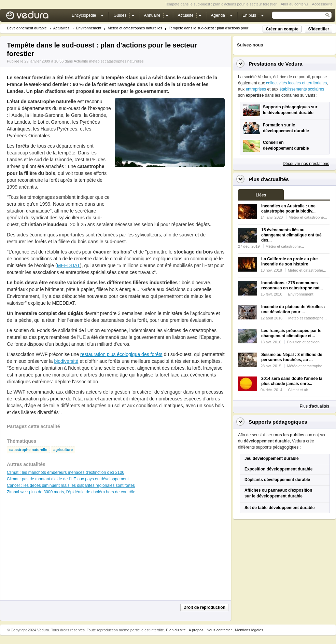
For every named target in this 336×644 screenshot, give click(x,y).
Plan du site (176, 630)
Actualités (61, 28)
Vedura (35, 17)
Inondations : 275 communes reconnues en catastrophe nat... (292, 285)
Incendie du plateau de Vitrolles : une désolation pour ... (293, 309)
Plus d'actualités (314, 406)
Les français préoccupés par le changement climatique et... (291, 333)
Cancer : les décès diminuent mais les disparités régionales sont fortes (71, 485)
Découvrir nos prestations (306, 164)
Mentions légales (249, 630)
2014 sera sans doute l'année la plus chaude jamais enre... (292, 381)
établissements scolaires (302, 89)
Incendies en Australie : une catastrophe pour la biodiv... (288, 209)
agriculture (63, 450)
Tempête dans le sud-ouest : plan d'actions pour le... (212, 28)
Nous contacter (219, 630)
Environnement (89, 28)
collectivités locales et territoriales (296, 83)
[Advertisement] (136, 194)
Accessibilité (322, 4)
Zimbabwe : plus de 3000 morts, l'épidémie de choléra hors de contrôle (71, 492)
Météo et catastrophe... (308, 217)
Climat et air (298, 390)
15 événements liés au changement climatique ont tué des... (291, 235)
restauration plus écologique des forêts (121, 354)
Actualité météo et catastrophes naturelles (109, 61)
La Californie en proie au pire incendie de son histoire (289, 262)
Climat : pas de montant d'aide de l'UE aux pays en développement (68, 479)
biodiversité (66, 361)
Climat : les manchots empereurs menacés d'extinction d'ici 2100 (66, 472)
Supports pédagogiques (278, 422)
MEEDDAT (68, 265)
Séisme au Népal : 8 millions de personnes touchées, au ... (292, 357)
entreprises (256, 89)
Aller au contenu (294, 4)
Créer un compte (282, 29)
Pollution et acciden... (305, 342)
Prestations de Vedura (276, 64)
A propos (196, 630)
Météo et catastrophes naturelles (135, 28)
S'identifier (319, 29)
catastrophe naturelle (28, 450)
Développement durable (27, 28)
